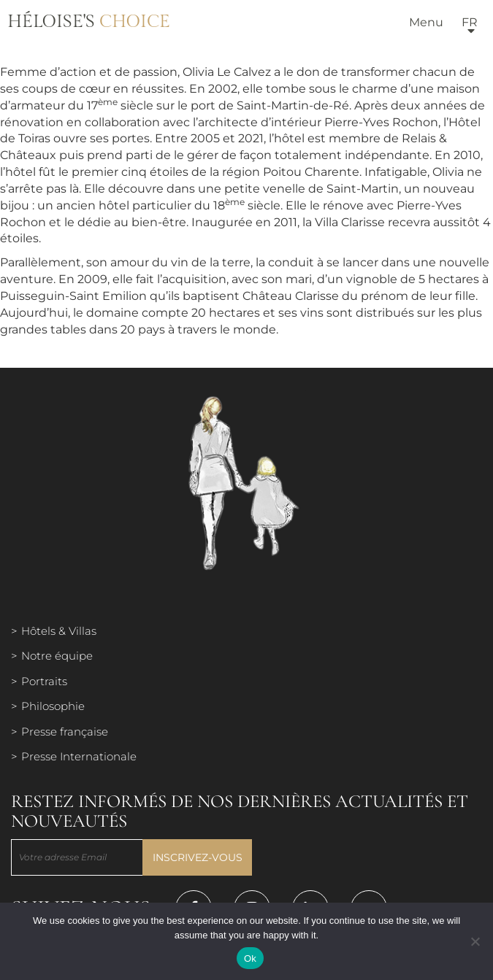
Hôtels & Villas (59, 631)
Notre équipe (57, 656)
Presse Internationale (79, 756)
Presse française (65, 732)
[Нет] (475, 941)
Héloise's (89, 22)
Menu (426, 22)
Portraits (44, 681)
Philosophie (53, 706)
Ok (250, 958)
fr (470, 22)
